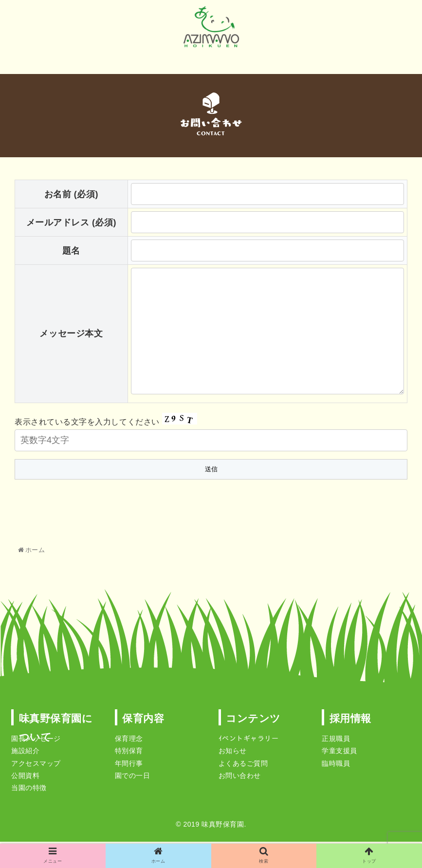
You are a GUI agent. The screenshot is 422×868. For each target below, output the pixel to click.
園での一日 (133, 777)
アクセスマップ (36, 765)
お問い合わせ (240, 777)
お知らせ (233, 753)
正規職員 (336, 740)
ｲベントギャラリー (249, 740)
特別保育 (129, 753)
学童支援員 (339, 753)
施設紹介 (25, 753)
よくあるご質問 (243, 765)
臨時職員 (336, 765)
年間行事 (129, 765)
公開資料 (25, 777)
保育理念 (129, 740)
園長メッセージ (36, 740)
